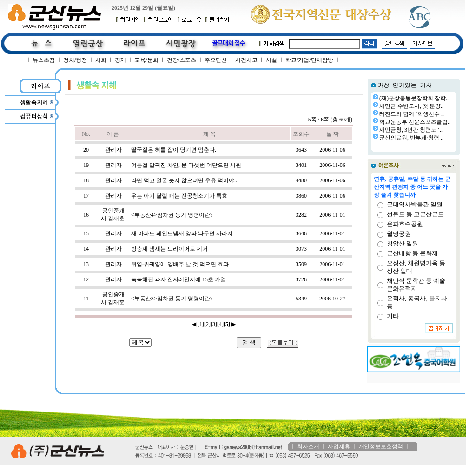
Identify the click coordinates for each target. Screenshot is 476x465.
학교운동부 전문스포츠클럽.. (415, 122)
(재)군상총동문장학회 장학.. (414, 98)
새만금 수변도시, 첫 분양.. (411, 106)
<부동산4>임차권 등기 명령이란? (172, 215)
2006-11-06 (332, 150)
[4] (220, 324)
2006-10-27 (332, 299)
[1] (201, 324)
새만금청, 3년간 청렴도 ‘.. (411, 130)
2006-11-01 (332, 215)
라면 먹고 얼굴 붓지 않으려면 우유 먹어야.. (184, 180)
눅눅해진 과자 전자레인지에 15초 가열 (178, 279)
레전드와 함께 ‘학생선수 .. (412, 114)
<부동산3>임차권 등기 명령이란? (172, 299)
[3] (214, 324)
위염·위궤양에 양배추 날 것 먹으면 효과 (180, 264)
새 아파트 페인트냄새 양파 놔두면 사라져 (182, 233)
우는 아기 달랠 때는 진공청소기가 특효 (179, 196)
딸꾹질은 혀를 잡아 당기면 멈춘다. (174, 150)
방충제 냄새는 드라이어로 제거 (169, 249)
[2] (207, 324)
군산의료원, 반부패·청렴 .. (411, 138)
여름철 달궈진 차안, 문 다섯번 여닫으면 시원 (186, 165)
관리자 (113, 150)
